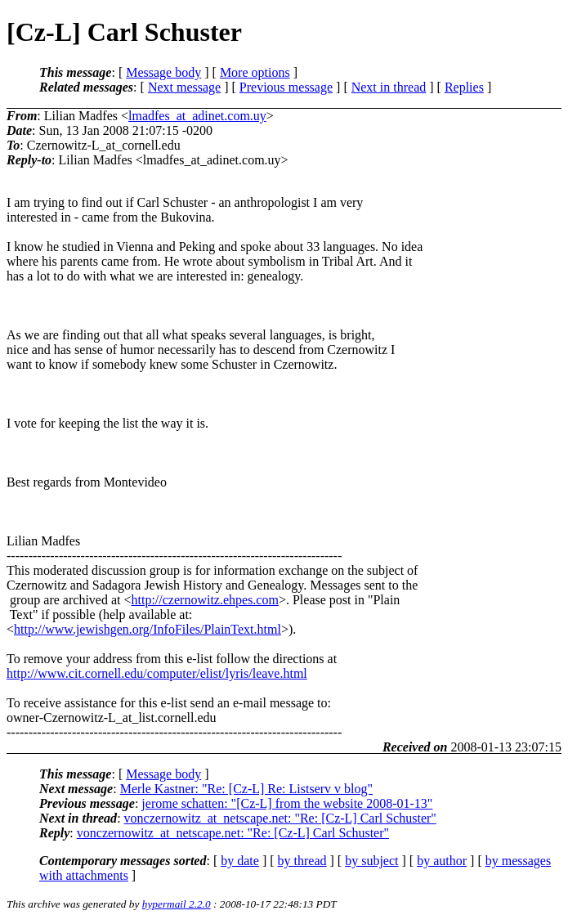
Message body (163, 72)
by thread (302, 861)
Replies (464, 87)
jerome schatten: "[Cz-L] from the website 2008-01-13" (287, 803)
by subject (371, 861)
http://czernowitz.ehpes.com (205, 600)
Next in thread (389, 87)
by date (240, 861)
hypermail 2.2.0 (177, 904)
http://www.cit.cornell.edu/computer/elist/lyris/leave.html (157, 673)
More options (255, 72)
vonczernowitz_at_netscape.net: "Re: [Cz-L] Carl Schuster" (280, 818)
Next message (184, 87)
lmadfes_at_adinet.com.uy (197, 116)
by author (442, 861)
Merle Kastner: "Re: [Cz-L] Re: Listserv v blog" (246, 789)
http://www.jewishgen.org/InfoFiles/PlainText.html (148, 629)
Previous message (286, 87)
